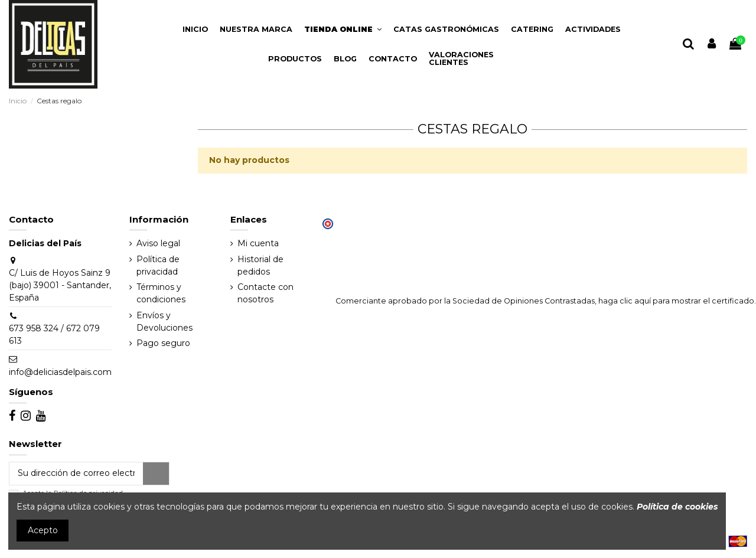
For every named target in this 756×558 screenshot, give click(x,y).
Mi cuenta (258, 243)
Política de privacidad (158, 265)
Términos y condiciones (161, 293)
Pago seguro (163, 343)
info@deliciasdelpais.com (60, 372)
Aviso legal (158, 243)
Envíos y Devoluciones (164, 322)
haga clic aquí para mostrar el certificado (676, 301)
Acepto (43, 530)
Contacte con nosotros (265, 293)
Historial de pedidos (260, 265)
